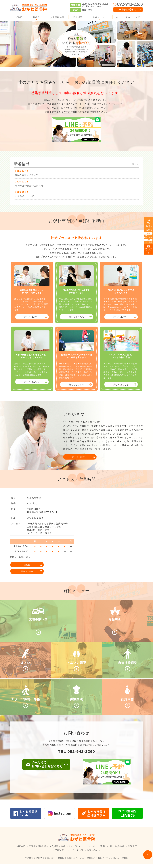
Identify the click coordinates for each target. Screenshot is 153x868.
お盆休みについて (25, 196)
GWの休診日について (27, 175)
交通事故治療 (57, 17)
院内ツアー (60, 854)
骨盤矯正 (78, 17)
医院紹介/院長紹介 (38, 850)
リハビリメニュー (78, 850)
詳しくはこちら (32, 317)
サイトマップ (76, 854)
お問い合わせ (94, 854)
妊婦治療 (120, 850)
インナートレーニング (128, 17)
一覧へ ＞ (135, 164)
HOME (18, 17)
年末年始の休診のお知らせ (29, 186)
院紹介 (36, 17)
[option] (76, 44)
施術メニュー (100, 17)
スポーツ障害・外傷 (101, 850)
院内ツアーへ (58, 565)
